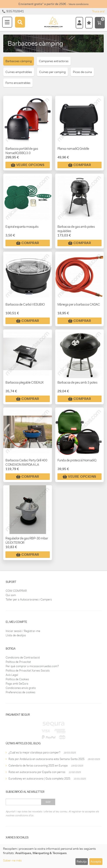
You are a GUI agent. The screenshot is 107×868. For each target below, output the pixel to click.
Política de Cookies (17, 679)
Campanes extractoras (54, 61)
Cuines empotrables (19, 72)
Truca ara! (98, 11)
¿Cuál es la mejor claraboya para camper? (34, 752)
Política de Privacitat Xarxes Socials (28, 671)
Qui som (11, 595)
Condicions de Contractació (23, 658)
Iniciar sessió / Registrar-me (23, 631)
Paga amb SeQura (17, 684)
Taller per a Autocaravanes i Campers (29, 599)
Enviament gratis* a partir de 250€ (53, 4)
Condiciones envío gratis (21, 688)
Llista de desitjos (16, 635)
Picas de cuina (82, 72)
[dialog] (53, 856)
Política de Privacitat (18, 662)
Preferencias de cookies (20, 692)
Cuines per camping (52, 72)
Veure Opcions (28, 165)
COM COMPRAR (16, 591)
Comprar (80, 165)
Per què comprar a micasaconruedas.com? (32, 666)
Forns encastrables (18, 83)
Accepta (96, 861)
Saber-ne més (12, 860)
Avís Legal (12, 675)
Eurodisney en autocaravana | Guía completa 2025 (39, 779)
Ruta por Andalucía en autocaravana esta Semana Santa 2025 (46, 759)
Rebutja (82, 861)
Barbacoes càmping (19, 61)
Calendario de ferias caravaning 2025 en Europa (38, 766)
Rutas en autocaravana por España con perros (37, 772)
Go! (48, 802)
